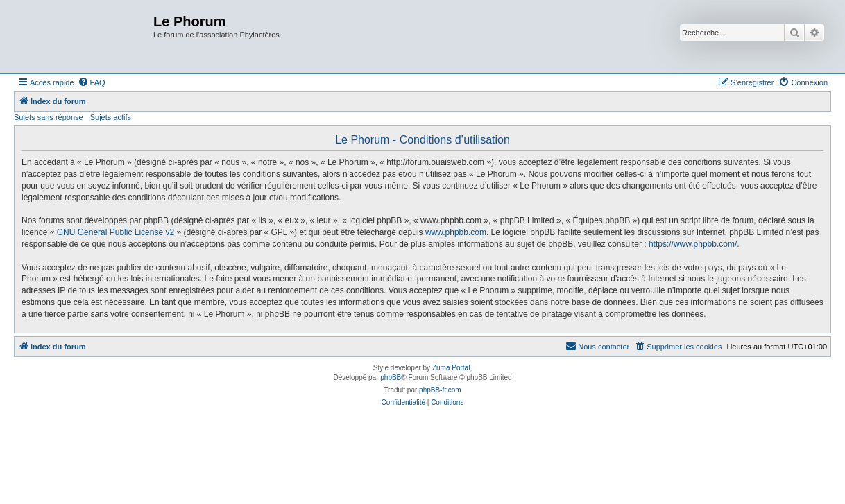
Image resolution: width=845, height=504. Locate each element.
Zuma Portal (451, 368)
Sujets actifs (111, 117)
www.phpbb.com (456, 232)
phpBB (391, 377)
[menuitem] (92, 82)
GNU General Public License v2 (116, 232)
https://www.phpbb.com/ (693, 244)
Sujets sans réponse (49, 117)
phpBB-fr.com (440, 390)
